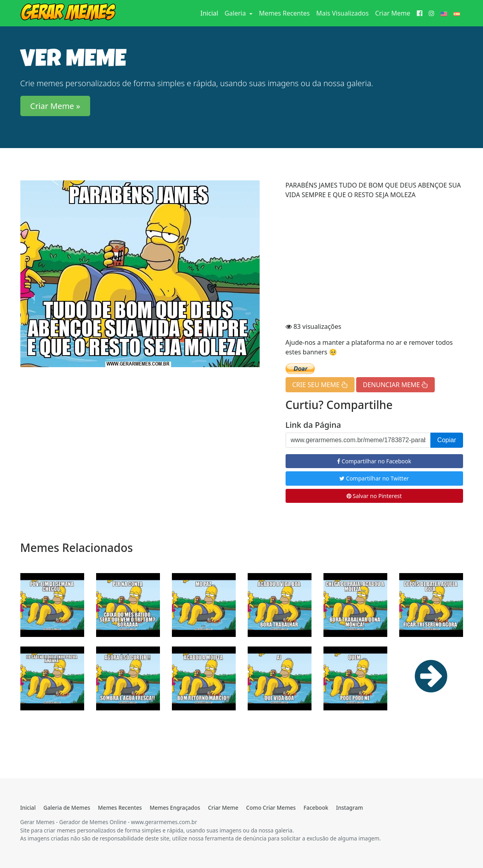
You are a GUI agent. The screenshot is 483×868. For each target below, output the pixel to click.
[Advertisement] (374, 262)
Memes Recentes (284, 13)
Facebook (316, 808)
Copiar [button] (447, 440)
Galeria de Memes (67, 808)
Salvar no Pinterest (374, 496)
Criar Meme (392, 13)
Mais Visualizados (343, 13)
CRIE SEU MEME (320, 385)
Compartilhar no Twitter (374, 478)
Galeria (236, 13)
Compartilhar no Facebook (374, 461)
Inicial (211, 13)
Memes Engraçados (175, 808)
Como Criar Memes (271, 808)
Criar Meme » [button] (55, 106)
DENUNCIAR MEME (395, 385)
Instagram (350, 808)
